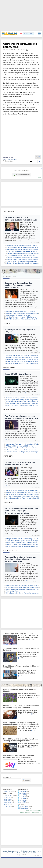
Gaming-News (9, 368)
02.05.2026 (7, 797)
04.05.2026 (7, 791)
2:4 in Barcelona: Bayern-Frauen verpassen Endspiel (23, 498)
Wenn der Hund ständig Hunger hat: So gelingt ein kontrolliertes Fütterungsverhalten (20, 559)
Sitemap (4, 851)
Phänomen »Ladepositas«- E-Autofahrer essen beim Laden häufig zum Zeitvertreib (21, 707)
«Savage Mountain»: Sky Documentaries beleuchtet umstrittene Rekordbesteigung (19, 756)
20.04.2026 (22, 802)
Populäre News (23, 806)
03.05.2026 (7, 796)
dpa (27, 50)
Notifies (39, 812)
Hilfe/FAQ (26, 853)
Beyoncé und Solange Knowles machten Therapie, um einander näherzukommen (18, 285)
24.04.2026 (22, 795)
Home (39, 851)
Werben (19, 853)
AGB (18, 851)
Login (26, 34)
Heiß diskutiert (23, 808)
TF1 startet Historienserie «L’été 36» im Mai (20, 446)
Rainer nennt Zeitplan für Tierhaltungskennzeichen (22, 250)
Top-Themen (9, 211)
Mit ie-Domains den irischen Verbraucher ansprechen (23, 593)
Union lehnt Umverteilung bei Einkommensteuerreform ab (24, 248)
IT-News (6, 323)
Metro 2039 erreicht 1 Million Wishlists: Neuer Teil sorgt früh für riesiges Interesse (21, 740)
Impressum (32, 851)
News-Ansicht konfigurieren (33, 811)
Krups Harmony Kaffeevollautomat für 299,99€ (21, 311)
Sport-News (8, 456)
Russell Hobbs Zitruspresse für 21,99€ (18, 315)
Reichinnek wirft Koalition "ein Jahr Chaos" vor (21, 255)
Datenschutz (12, 851)
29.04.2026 (7, 803)
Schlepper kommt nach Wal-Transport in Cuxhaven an (24, 246)
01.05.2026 (7, 799)
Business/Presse (10, 551)
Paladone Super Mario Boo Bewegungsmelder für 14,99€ (24, 313)
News (14, 853)
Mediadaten (24, 851)
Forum (9, 853)
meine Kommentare (26, 812)
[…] (17, 241)
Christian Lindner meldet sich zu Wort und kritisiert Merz (24, 259)
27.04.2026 (7, 806)
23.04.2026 (22, 797)
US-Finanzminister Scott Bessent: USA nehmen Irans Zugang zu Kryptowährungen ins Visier (21, 511)
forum (40, 178)
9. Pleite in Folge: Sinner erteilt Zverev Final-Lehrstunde (23, 496)
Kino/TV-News (9, 410)
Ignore (34, 812)
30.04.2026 (7, 801)
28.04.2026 (7, 805)
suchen (26, 780)
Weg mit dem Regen (13, 591)
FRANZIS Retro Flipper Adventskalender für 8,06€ (22, 319)
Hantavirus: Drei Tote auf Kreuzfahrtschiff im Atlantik (23, 253)
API (31, 853)
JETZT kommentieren (21, 175)
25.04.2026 (22, 793)
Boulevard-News (10, 277)
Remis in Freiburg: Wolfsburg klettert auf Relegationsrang (24, 490)
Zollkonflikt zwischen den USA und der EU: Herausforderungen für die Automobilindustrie (21, 723)
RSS (35, 853)
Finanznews (8, 502)
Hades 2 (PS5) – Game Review (18, 374)
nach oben (36, 855)
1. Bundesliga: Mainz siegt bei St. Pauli (18, 634)
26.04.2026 (22, 791)
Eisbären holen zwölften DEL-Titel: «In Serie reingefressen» (25, 492)
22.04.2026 (22, 798)
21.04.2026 (22, 800)
